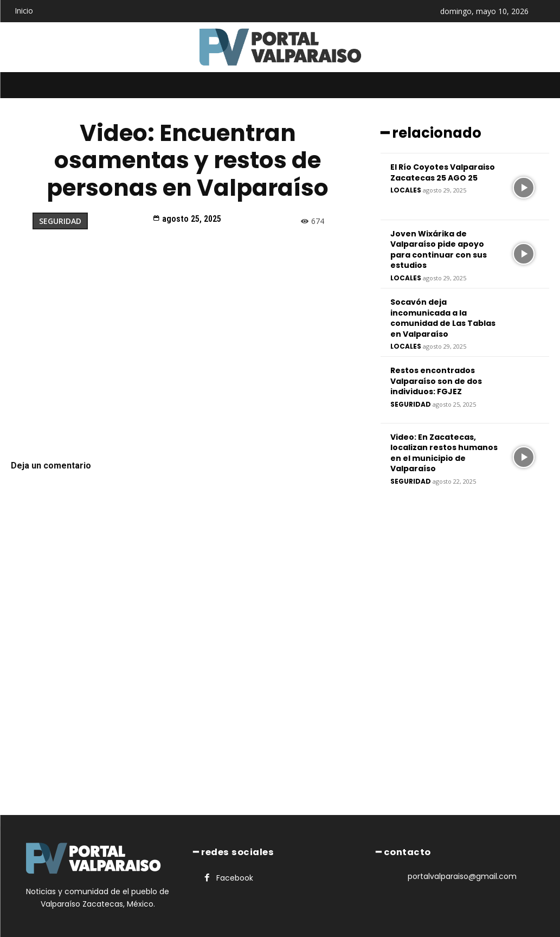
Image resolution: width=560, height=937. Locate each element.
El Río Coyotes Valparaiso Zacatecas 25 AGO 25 (443, 171)
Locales (406, 190)
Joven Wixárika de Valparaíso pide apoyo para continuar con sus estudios (439, 249)
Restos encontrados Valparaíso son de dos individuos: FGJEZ (436, 380)
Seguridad (60, 221)
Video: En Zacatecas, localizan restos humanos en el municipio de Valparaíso (444, 452)
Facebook (234, 877)
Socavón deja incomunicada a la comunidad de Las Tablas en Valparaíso (443, 317)
